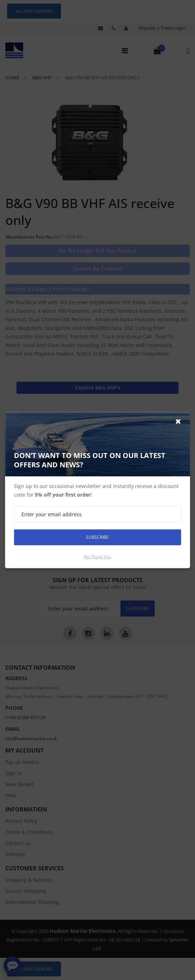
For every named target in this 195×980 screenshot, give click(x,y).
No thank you (97, 556)
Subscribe (97, 537)
